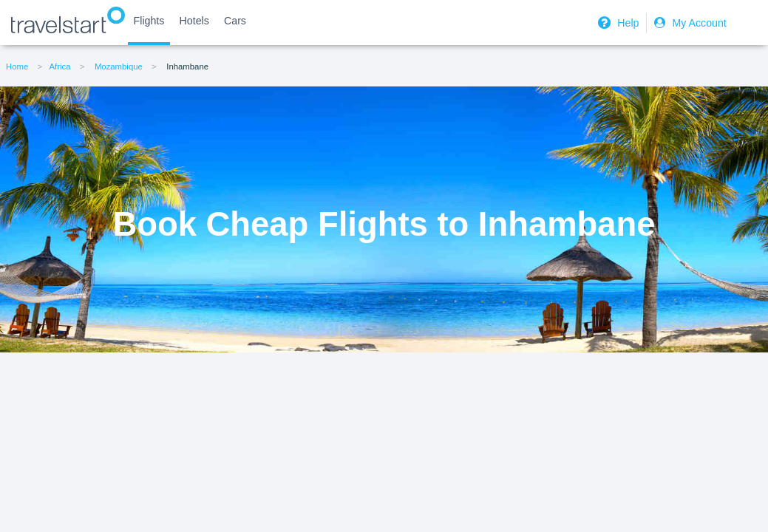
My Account (688, 23)
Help (616, 23)
